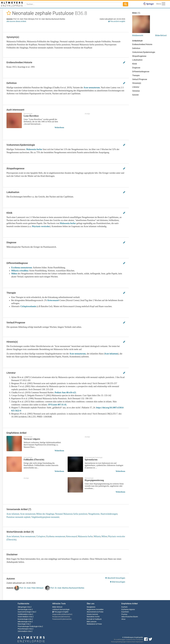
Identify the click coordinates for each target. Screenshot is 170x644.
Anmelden (100, 609)
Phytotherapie (23, 629)
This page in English (60, 612)
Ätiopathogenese (139, 56)
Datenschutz (131, 642)
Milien (14, 274)
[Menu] (164, 4)
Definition (136, 48)
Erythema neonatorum (22, 268)
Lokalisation (137, 60)
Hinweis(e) (137, 83)
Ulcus (123, 619)
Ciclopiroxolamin (28, 306)
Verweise (136, 91)
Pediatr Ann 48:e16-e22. (66, 392)
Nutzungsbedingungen (119, 642)
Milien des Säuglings (45, 514)
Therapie (136, 75)
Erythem (124, 607)
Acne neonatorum (92, 88)
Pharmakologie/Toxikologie (28, 626)
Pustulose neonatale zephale (18, 517)
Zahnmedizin (22, 631)
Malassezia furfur (34, 149)
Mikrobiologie (23, 622)
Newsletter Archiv (93, 617)
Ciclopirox (41, 536)
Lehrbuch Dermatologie (61, 609)
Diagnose (136, 68)
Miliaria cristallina (20, 271)
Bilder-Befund (161, 35)
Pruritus (124, 614)
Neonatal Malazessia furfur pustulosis (71, 514)
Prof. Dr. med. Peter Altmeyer (29, 588)
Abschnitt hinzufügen (115, 578)
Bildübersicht (138, 35)
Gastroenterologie (24, 612)
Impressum (139, 642)
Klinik (135, 64)
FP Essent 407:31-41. (57, 405)
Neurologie (22, 624)
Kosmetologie (23, 619)
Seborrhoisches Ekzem (130, 617)
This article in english (117, 21)
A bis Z (29, 607)
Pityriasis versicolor (41, 226)
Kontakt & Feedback (94, 619)
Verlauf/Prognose (140, 79)
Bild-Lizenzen (92, 622)
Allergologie (22, 607)
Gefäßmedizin (23, 614)
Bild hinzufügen (118, 582)
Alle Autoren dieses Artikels (16, 21)
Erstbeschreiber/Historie (142, 44)
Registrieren (91, 609)
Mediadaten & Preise (94, 624)
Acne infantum (111, 354)
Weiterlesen (59, 127)
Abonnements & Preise (95, 612)
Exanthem (125, 612)
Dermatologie (23, 609)
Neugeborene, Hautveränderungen (103, 514)
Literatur (136, 87)
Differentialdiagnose (141, 72)
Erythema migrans (128, 609)
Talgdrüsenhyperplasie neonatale (45, 517)
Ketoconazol (53, 300)
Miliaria (97, 536)
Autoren (135, 95)
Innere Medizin (23, 617)
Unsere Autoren (92, 614)
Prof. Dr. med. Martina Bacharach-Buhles (65, 588)
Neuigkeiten (91, 607)
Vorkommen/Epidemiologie (144, 52)
